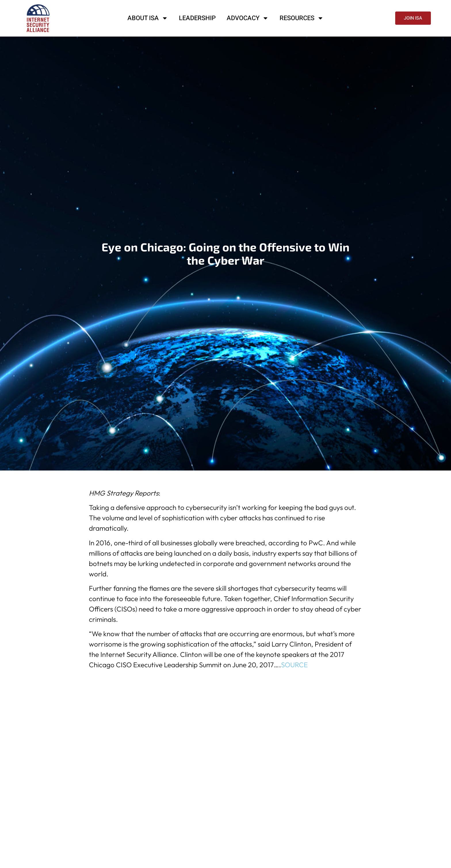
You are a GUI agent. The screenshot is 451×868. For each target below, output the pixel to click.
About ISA (148, 18)
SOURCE (294, 665)
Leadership (197, 18)
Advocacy (248, 18)
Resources (302, 18)
